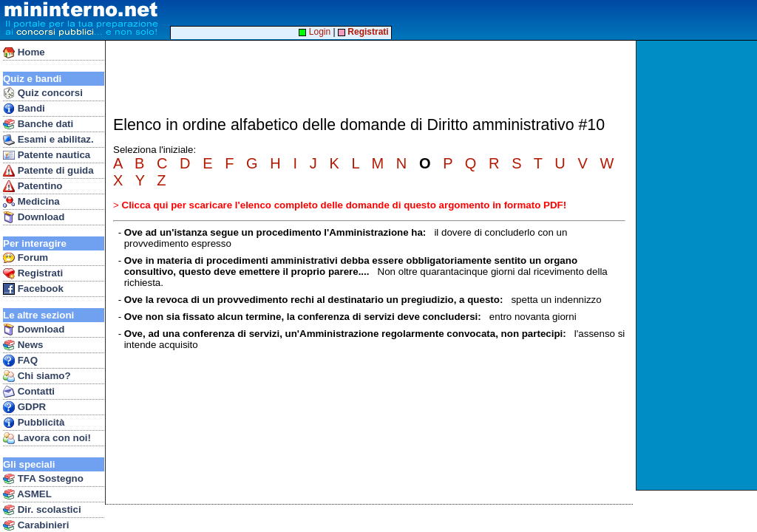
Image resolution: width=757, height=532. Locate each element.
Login (315, 32)
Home (24, 52)
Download (34, 217)
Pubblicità (34, 423)
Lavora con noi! (47, 438)
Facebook (33, 289)
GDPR (24, 407)
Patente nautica (47, 155)
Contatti (29, 392)
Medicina (31, 202)
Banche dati (38, 124)
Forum (26, 258)
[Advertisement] (698, 265)
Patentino (33, 186)
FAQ (20, 361)
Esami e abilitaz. (48, 140)
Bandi (24, 109)
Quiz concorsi (43, 93)
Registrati (33, 273)
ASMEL (27, 494)
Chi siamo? (37, 376)
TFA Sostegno (43, 479)
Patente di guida (48, 171)
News (23, 345)
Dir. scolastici (42, 510)
